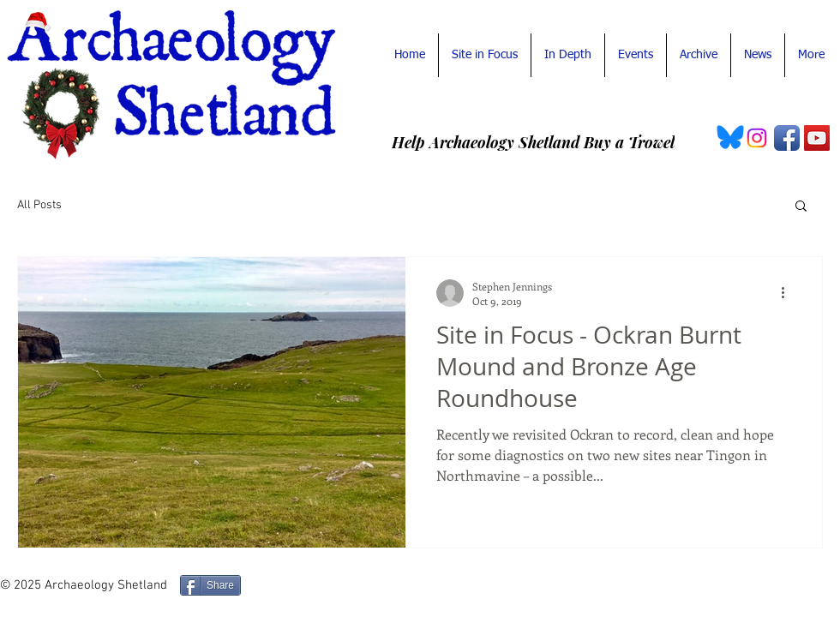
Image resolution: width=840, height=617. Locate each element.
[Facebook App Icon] (787, 138)
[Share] (210, 585)
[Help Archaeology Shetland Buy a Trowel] (533, 142)
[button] (801, 207)
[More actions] (789, 293)
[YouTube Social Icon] (817, 138)
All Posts (39, 205)
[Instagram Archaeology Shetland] (757, 138)
